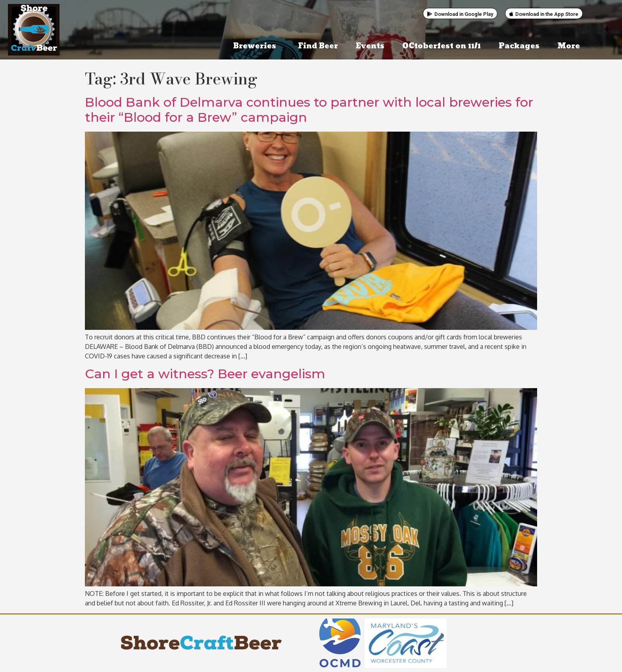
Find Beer (318, 46)
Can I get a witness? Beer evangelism (205, 374)
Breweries (257, 46)
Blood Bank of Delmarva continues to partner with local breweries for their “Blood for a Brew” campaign (309, 110)
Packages (519, 46)
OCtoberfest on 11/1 (442, 46)
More (571, 46)
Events (370, 46)
